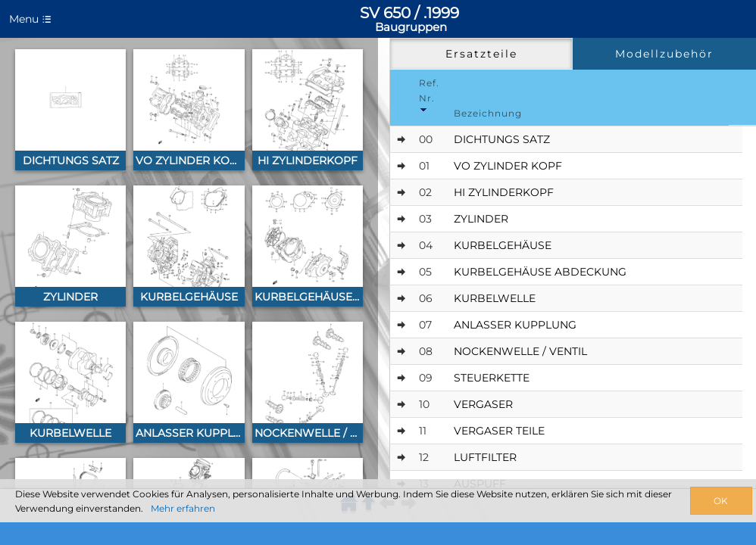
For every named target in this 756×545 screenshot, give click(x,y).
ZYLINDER (481, 219)
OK (721, 501)
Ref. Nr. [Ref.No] (429, 95)
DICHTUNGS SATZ (502, 139)
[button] (70, 110)
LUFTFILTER (485, 457)
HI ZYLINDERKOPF (504, 192)
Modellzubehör (664, 54)
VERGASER (483, 404)
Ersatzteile (481, 54)
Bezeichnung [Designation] (488, 113)
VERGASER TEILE (499, 431)
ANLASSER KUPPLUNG (515, 325)
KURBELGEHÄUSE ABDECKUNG (540, 272)
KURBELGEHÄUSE (503, 245)
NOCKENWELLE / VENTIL (520, 351)
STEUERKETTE (492, 378)
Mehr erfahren (183, 508)
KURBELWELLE (495, 298)
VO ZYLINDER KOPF (508, 166)
